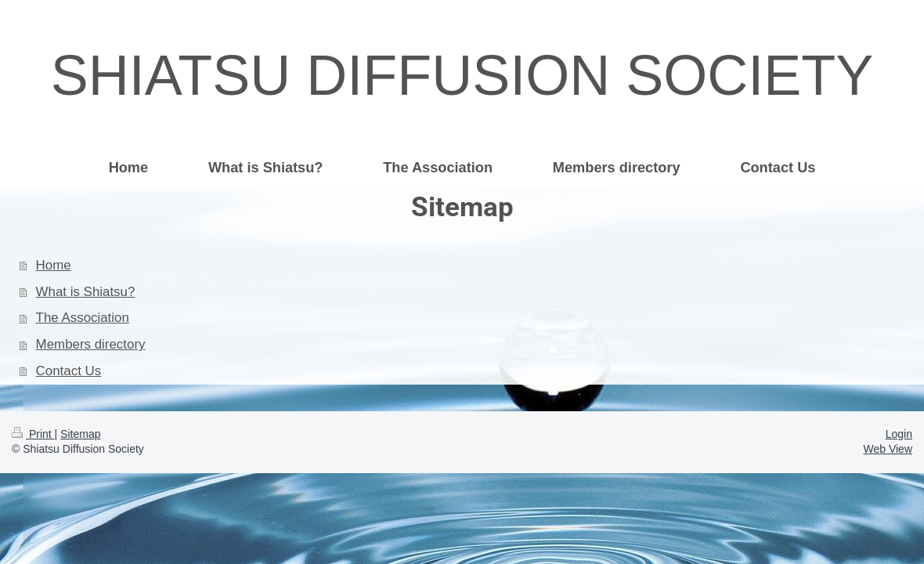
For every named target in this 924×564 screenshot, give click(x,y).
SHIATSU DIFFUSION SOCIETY (462, 75)
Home (54, 265)
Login (899, 434)
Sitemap (80, 434)
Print (33, 434)
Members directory (91, 344)
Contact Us (69, 371)
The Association (83, 318)
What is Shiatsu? (86, 292)
